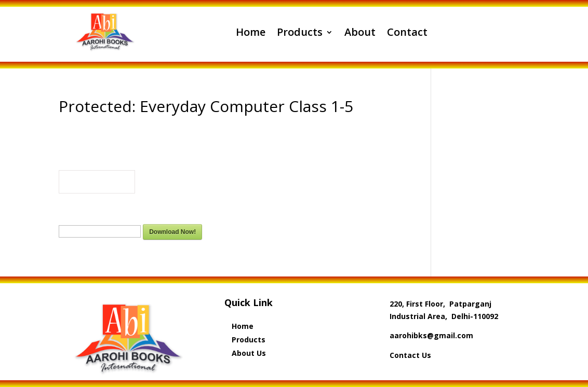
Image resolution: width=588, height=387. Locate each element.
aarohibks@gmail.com (431, 335)
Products (300, 32)
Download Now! (172, 232)
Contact (407, 32)
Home (251, 32)
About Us (249, 353)
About (360, 32)
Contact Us (410, 355)
